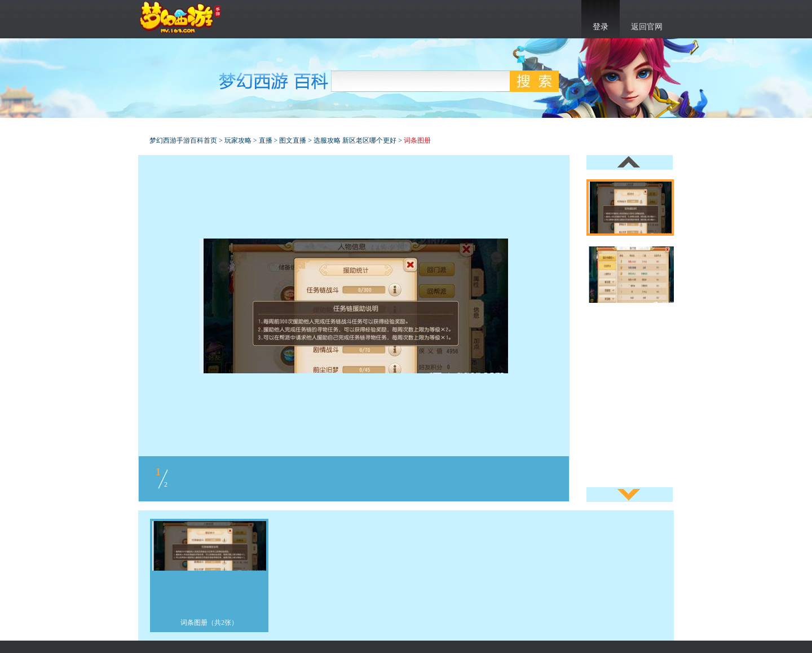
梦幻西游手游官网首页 (180, 17)
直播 (266, 140)
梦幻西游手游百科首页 (183, 140)
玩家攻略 (238, 140)
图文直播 (293, 140)
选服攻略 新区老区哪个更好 (355, 140)
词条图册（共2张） (209, 623)
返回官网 (647, 27)
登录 (601, 27)
